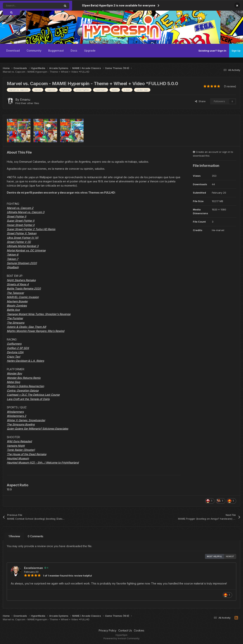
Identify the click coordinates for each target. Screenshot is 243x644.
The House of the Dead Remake (27, 454)
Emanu (25, 100)
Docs (74, 51)
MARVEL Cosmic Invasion (23, 297)
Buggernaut (56, 51)
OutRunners (14, 344)
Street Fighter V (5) (19, 242)
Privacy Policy (108, 630)
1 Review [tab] (14, 536)
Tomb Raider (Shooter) (21, 450)
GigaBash (13, 267)
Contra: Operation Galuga (23, 390)
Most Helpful (215, 556)
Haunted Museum (18, 458)
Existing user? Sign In (212, 51)
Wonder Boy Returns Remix (24, 378)
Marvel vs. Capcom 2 (20, 208)
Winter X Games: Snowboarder (26, 420)
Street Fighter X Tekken (22, 233)
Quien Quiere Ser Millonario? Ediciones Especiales (37, 429)
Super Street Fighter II (21, 221)
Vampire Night (16, 446)
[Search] (23, 6)
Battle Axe (13, 310)
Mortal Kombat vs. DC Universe (26, 250)
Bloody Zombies (17, 306)
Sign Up (236, 51)
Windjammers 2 (17, 416)
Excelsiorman (34, 568)
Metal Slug (13, 382)
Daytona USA (15, 352)
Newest (230, 556)
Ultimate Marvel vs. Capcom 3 (26, 212)
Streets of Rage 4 (18, 284)
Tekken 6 (13, 255)
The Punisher (15, 318)
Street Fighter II (17, 216)
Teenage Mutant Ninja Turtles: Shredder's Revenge (39, 314)
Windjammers (15, 412)
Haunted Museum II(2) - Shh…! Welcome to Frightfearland (43, 462)
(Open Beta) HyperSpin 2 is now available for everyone (119, 5)
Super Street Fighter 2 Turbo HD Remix (31, 229)
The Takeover (15, 293)
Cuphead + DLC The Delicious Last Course (33, 395)
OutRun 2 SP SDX (18, 348)
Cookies (139, 630)
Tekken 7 (13, 259)
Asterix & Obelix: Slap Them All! (26, 327)
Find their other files (27, 103)
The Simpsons (16, 323)
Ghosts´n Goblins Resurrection (25, 386)
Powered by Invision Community (121, 638)
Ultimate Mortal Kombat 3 (23, 246)
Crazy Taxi (13, 357)
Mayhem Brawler (17, 301)
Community (34, 51)
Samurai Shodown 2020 (22, 263)
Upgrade (90, 51)
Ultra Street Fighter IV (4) (23, 238)
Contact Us (125, 630)
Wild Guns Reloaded (19, 441)
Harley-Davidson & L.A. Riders (25, 361)
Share (200, 101)
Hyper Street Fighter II (21, 225)
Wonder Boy (14, 373)
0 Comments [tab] (36, 536)
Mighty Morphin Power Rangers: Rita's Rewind (36, 331)
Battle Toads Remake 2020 (24, 288)
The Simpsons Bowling (21, 424)
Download (13, 51)
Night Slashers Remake (21, 280)
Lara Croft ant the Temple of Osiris (28, 399)
